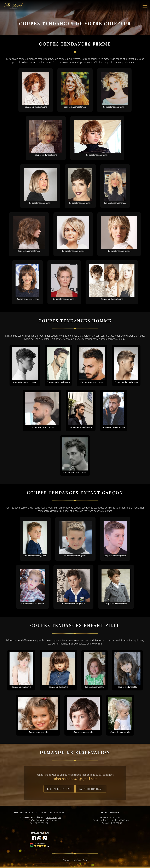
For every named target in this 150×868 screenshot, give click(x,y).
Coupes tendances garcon (35, 539)
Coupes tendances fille (21, 670)
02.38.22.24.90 (42, 823)
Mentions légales (53, 817)
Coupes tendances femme (36, 90)
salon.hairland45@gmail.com (75, 779)
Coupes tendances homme (25, 365)
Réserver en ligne (61, 789)
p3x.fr (84, 860)
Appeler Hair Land (93, 789)
